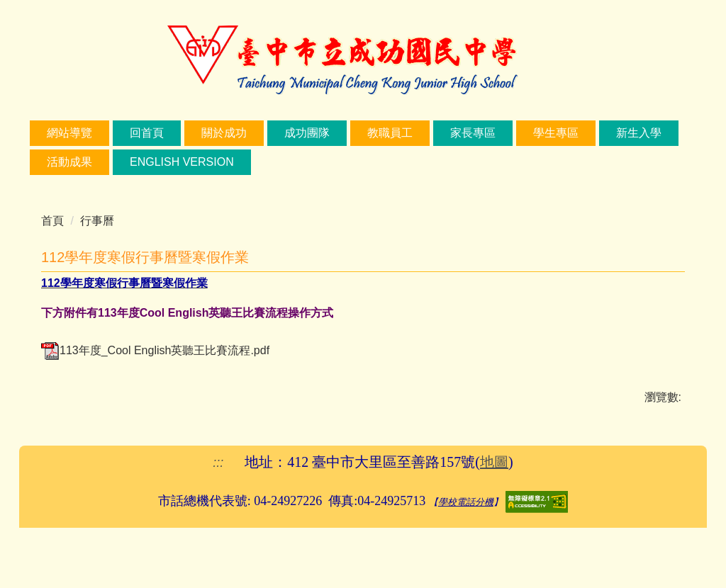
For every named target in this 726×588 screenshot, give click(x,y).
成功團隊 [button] (354, 133)
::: (51, 133)
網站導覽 (116, 133)
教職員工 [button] (437, 133)
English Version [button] (265, 162)
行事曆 (97, 221)
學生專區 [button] (603, 133)
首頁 (52, 221)
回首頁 (194, 133)
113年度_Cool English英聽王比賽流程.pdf (155, 350)
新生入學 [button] (69, 162)
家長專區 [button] (520, 133)
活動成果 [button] (152, 162)
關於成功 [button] (271, 133)
